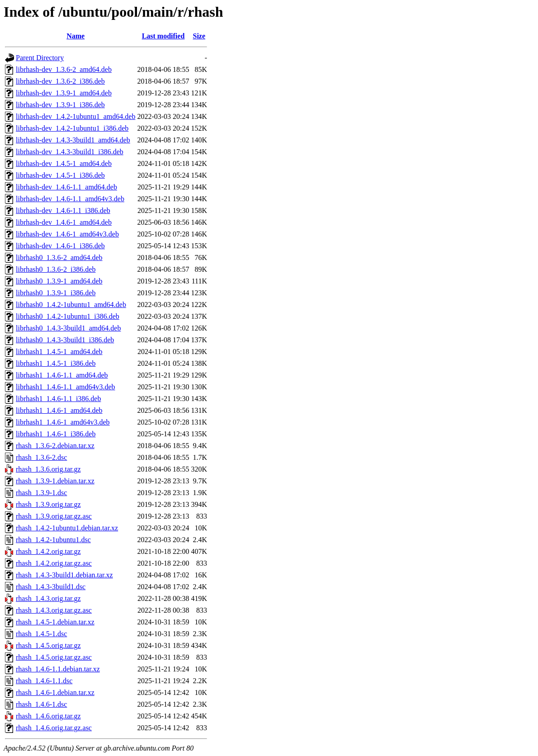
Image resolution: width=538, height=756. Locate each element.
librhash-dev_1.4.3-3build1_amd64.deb (73, 140)
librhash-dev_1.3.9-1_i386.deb (60, 105)
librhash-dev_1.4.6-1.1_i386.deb (63, 210)
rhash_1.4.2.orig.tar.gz (48, 551)
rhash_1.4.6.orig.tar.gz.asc (54, 728)
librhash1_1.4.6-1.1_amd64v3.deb (66, 387)
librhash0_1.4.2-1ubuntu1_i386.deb (68, 316)
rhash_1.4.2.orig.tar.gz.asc (54, 563)
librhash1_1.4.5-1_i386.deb (56, 363)
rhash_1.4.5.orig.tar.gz (48, 645)
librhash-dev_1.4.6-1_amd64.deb (64, 222)
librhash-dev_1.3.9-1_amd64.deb (64, 93)
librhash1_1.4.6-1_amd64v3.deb (63, 422)
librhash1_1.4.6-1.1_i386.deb (58, 399)
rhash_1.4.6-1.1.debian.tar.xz (58, 669)
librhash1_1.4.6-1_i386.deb (56, 434)
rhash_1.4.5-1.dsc (41, 634)
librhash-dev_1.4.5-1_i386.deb (60, 175)
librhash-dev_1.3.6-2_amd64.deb (64, 69)
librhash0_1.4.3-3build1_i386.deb (65, 340)
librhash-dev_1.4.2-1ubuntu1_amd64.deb (76, 116)
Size (199, 36)
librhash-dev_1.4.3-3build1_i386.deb (70, 152)
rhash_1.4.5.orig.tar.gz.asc (54, 657)
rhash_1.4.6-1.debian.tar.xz (55, 692)
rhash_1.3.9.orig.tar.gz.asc (54, 516)
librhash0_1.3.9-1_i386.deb (56, 293)
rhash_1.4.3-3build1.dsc (51, 587)
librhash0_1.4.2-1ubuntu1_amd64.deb (71, 305)
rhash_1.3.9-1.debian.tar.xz (55, 481)
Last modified (163, 36)
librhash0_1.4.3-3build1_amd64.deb (68, 328)
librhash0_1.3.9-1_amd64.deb (59, 281)
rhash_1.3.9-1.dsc (41, 493)
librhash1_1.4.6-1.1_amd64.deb (62, 375)
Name (76, 36)
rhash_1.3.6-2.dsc (41, 457)
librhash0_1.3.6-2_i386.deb (56, 269)
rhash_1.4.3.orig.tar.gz (48, 598)
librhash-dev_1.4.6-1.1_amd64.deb (66, 187)
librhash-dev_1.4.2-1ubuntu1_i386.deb (72, 128)
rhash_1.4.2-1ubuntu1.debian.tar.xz (67, 528)
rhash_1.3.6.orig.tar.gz (48, 469)
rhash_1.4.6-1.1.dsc (44, 681)
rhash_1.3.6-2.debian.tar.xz (55, 446)
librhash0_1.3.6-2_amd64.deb (59, 258)
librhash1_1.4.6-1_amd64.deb (59, 410)
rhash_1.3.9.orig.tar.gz (48, 504)
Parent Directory (40, 58)
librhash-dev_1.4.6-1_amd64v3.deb (67, 234)
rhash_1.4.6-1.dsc (41, 704)
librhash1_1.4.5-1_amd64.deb (59, 352)
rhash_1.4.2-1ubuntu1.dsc (53, 540)
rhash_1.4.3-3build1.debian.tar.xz (64, 575)
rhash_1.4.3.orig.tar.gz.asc (54, 610)
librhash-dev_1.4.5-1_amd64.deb (64, 163)
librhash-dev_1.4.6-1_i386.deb (60, 246)
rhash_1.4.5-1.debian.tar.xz (55, 622)
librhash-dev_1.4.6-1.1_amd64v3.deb (70, 199)
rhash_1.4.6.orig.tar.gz (48, 716)
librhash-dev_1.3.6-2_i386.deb (60, 81)
